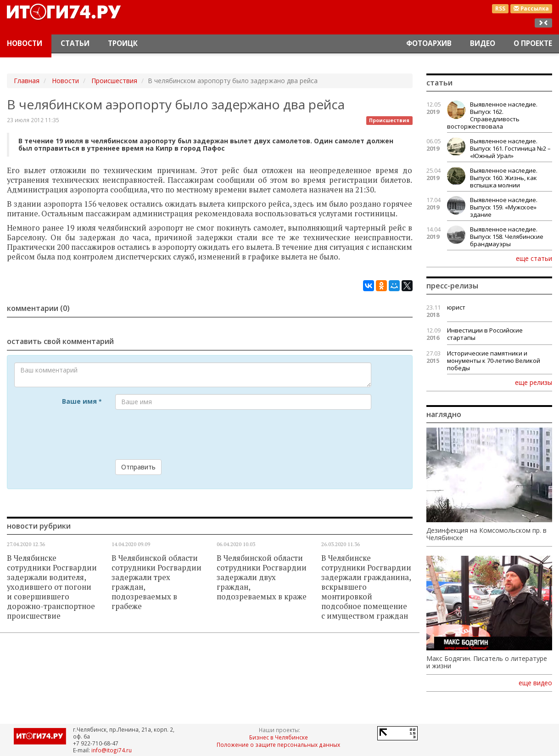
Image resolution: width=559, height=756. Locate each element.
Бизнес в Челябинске (279, 737)
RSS (500, 8)
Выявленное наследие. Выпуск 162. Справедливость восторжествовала (492, 115)
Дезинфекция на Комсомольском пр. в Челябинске (486, 534)
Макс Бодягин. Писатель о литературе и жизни (487, 662)
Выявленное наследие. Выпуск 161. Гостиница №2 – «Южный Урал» (510, 148)
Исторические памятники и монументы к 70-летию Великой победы (494, 361)
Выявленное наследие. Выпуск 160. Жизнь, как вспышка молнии (504, 178)
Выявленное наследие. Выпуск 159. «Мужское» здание (504, 207)
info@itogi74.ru (112, 750)
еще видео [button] (535, 683)
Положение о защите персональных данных (278, 745)
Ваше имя (82, 401)
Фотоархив (429, 43)
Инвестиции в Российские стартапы (485, 334)
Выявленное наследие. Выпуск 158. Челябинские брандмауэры (507, 237)
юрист (456, 307)
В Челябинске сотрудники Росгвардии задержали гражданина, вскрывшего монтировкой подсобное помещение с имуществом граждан (366, 587)
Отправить (138, 467)
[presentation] (185, 434)
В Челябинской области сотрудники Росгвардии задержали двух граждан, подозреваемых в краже (262, 577)
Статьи (75, 43)
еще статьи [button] (534, 258)
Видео (483, 43)
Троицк (123, 43)
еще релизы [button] (534, 382)
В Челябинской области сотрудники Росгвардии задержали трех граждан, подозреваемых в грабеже (157, 582)
